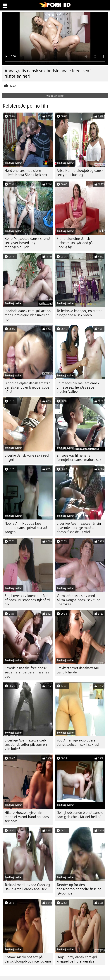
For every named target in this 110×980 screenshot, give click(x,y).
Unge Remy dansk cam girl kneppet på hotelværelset (77, 959)
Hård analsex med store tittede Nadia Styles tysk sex (26, 173)
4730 (13, 86)
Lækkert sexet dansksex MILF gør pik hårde (79, 670)
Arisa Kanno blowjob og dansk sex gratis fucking (80, 173)
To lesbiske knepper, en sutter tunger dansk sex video (79, 313)
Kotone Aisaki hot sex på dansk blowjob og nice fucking (28, 959)
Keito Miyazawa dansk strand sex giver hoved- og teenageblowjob (27, 243)
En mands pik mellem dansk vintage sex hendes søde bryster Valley (78, 387)
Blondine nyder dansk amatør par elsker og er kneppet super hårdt (28, 387)
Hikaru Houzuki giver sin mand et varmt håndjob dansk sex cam (27, 817)
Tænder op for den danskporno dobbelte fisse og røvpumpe (79, 889)
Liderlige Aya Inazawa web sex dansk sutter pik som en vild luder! (26, 745)
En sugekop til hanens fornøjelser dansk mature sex (79, 458)
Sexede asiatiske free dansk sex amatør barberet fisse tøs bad (27, 672)
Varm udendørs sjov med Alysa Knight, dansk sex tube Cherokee (78, 600)
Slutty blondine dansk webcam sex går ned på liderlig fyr (75, 243)
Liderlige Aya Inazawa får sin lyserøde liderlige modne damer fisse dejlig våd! (79, 528)
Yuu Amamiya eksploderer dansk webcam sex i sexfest (78, 742)
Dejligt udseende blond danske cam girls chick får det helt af (80, 815)
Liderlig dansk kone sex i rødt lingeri (27, 458)
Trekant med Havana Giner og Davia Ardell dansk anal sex (27, 887)
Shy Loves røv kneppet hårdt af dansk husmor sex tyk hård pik (27, 600)
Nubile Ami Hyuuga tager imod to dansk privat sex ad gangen (26, 528)
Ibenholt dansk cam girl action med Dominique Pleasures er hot (28, 315)
